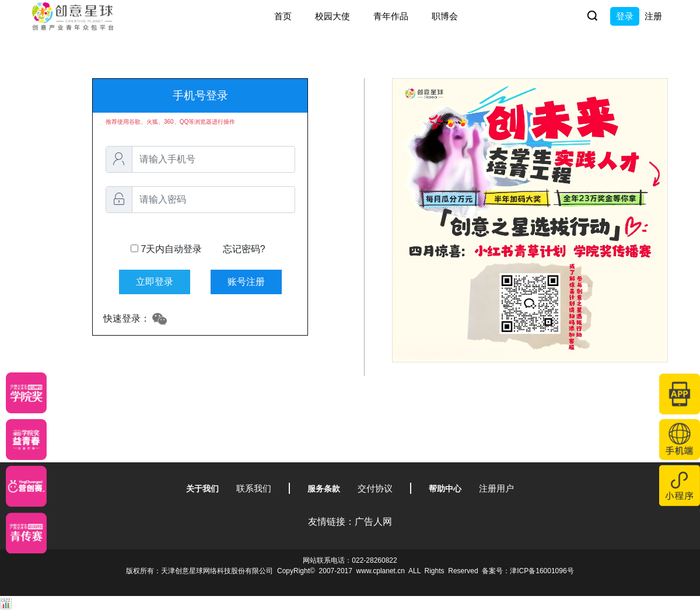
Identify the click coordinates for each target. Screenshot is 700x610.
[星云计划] (26, 393)
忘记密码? (244, 249)
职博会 (445, 16)
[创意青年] (26, 533)
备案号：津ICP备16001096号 (528, 571)
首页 (283, 16)
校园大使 (332, 16)
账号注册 (246, 282)
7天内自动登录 (198, 249)
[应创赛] (26, 486)
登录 (625, 16)
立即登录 (155, 282)
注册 (653, 16)
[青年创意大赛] (26, 440)
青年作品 (391, 16)
